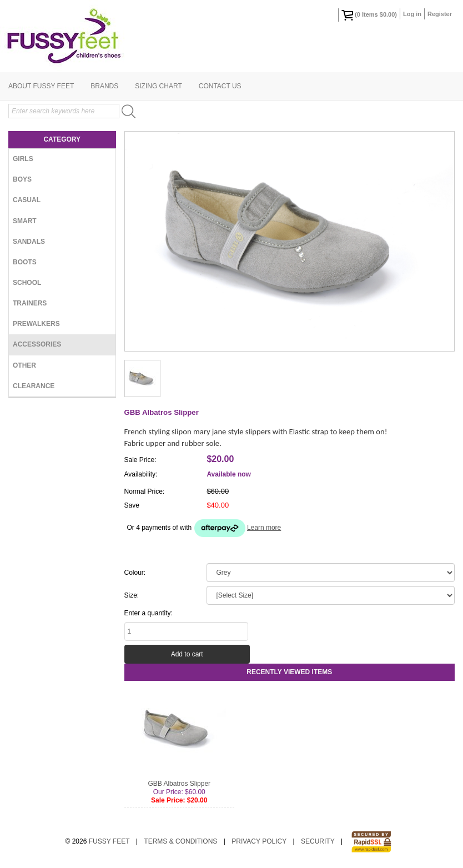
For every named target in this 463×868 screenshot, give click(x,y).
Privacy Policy (259, 841)
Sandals (29, 242)
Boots (25, 262)
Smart (25, 221)
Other (24, 365)
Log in (412, 14)
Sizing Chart (158, 86)
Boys (22, 179)
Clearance (34, 386)
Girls (23, 159)
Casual (27, 200)
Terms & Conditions (180, 841)
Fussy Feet (109, 841)
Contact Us (220, 86)
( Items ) (369, 15)
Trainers (30, 303)
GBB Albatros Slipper (179, 784)
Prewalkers (36, 324)
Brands (104, 86)
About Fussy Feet (41, 86)
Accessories (37, 344)
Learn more (264, 528)
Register (440, 14)
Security (318, 841)
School (27, 283)
